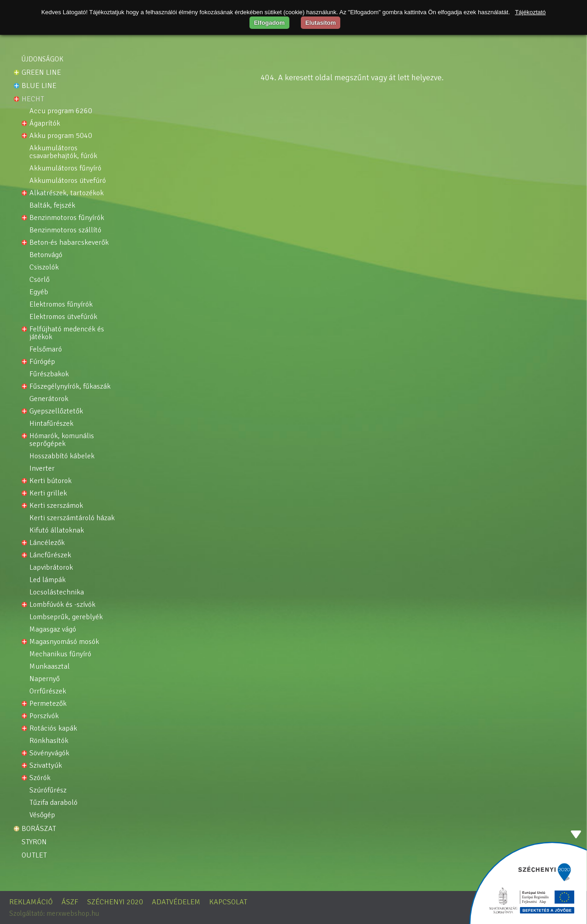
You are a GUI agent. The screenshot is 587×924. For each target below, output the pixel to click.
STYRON (34, 842)
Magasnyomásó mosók (64, 642)
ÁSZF (70, 902)
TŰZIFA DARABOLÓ (53, 803)
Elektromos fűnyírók (61, 305)
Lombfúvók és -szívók (62, 605)
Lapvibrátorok (51, 568)
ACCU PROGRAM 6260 (61, 111)
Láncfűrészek (50, 555)
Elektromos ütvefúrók (63, 317)
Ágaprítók (45, 124)
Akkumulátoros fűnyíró (65, 168)
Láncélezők (47, 543)
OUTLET (34, 855)
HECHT (33, 99)
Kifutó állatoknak (57, 531)
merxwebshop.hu (73, 913)
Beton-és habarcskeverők (69, 243)
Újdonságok (42, 59)
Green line (41, 72)
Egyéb (39, 292)
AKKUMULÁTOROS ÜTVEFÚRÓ (68, 181)
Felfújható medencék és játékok (68, 333)
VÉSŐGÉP (42, 815)
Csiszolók (44, 267)
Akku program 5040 (61, 136)
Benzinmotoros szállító (65, 230)
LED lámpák (47, 580)
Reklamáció (31, 902)
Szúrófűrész (48, 790)
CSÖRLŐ (39, 280)
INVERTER (42, 469)
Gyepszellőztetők (56, 411)
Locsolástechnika (57, 592)
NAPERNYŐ (44, 679)
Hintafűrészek (51, 424)
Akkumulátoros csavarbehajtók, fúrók (63, 152)
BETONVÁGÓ (46, 255)
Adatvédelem (176, 902)
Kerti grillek (48, 493)
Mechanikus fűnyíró (60, 654)
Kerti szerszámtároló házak (72, 518)
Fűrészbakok (49, 374)
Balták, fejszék (52, 206)
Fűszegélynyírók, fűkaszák (70, 387)
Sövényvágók (49, 753)
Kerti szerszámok (56, 506)
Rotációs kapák (53, 729)
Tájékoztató (530, 12)
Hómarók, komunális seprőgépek (63, 440)
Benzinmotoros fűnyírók (67, 218)
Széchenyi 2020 (115, 902)
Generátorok (49, 399)
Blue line (39, 86)
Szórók (40, 778)
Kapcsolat (228, 902)
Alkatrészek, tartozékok (66, 193)
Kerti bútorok (50, 481)
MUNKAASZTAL (50, 667)
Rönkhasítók (49, 741)
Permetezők (48, 704)
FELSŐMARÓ (46, 349)
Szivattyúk (46, 766)
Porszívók (44, 716)
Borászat (39, 829)
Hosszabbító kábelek (62, 456)
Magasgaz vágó (53, 630)
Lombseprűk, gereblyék (66, 617)
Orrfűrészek (48, 691)
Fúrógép (42, 362)
